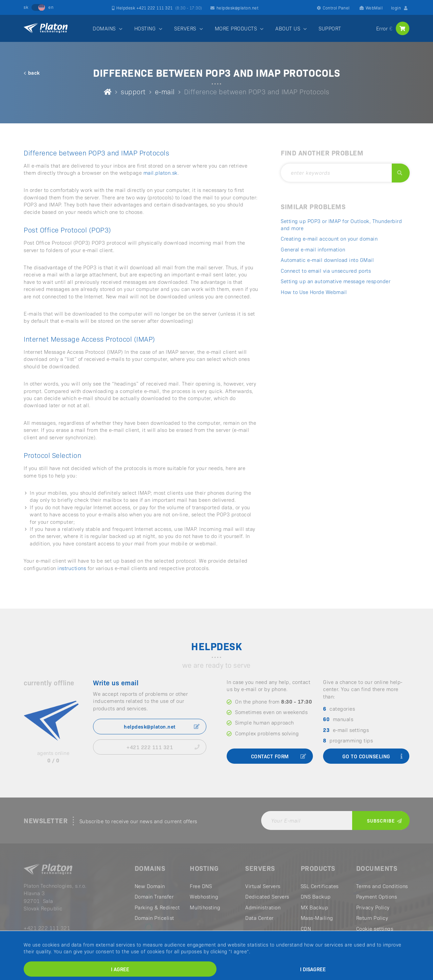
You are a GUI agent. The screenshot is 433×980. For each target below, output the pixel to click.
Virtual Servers (263, 886)
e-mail (165, 91)
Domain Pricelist (154, 918)
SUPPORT (330, 28)
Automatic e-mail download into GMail (327, 260)
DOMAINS (104, 28)
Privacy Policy (373, 907)
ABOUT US (288, 28)
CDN (306, 928)
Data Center (259, 918)
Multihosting (205, 907)
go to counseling (373, 756)
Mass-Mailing (317, 918)
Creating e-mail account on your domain (329, 238)
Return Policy (372, 918)
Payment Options (377, 896)
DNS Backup (316, 896)
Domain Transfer (154, 896)
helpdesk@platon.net (234, 8)
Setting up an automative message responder (336, 281)
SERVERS (185, 28)
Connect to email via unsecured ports (326, 271)
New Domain (150, 886)
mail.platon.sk (161, 173)
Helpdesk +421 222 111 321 (157, 8)
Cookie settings (375, 928)
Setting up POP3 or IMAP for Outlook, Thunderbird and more (341, 224)
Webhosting (204, 896)
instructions (72, 568)
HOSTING (145, 28)
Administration (263, 907)
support (133, 91)
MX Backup (315, 907)
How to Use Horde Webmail (314, 292)
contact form (279, 756)
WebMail (371, 8)
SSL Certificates (320, 886)
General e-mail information (313, 249)
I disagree (313, 969)
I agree (120, 969)
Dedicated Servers (267, 896)
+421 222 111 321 (163, 747)
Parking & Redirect (157, 907)
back (32, 72)
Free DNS (201, 886)
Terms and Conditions (382, 886)
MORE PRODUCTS (236, 28)
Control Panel (333, 8)
